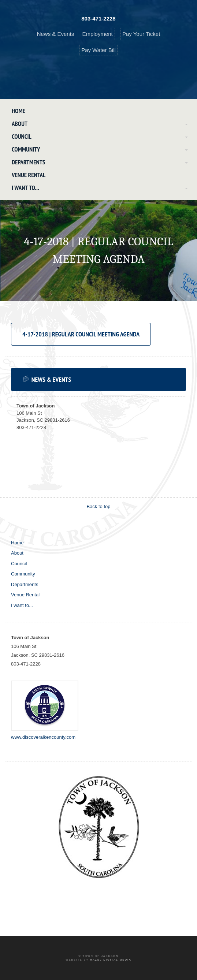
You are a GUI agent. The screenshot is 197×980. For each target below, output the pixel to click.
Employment (97, 34)
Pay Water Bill (98, 50)
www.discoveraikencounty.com (43, 737)
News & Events (56, 34)
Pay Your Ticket (141, 34)
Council (22, 137)
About (20, 124)
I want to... (25, 188)
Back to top (98, 506)
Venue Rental (29, 175)
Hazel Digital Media (111, 960)
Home (18, 111)
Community (26, 149)
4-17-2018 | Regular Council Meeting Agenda (81, 334)
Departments (28, 162)
